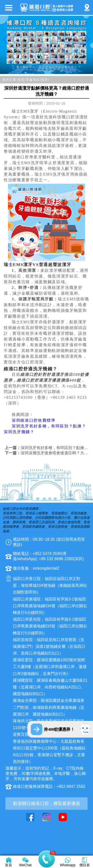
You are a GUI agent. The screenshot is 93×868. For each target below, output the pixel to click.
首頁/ (22, 80)
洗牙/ (45, 80)
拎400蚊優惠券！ (59, 729)
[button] (25, 69)
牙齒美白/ (34, 80)
